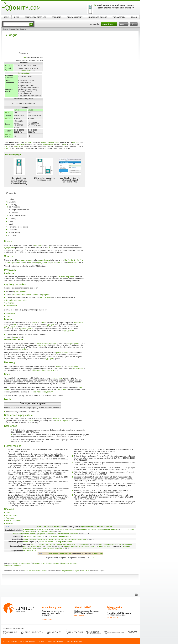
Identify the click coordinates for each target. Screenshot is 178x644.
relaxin (84, 539)
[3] (52, 391)
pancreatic (38, 245)
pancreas (76, 142)
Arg (37, 263)
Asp (12, 263)
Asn (73, 263)
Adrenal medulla (29, 534)
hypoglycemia (48, 144)
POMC (32, 531)
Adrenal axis (18, 534)
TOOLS (134, 17)
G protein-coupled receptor (46, 343)
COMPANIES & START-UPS (35, 17)
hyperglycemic (10, 248)
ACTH (38, 531)
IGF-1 (62, 548)
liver (65, 144)
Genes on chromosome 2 (23, 563)
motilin (40, 546)
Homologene (26, 70)
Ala (44, 263)
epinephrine (46, 295)
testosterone (33, 539)
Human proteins (39, 563)
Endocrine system (45, 526)
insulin (7, 148)
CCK (25, 546)
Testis (25, 539)
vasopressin (92, 529)
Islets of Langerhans (63, 421)
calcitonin (55, 536)
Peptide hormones (88, 526)
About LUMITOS (83, 607)
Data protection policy (75, 641)
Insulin (8, 317)
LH (125, 529)
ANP (101, 544)
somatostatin (59, 529)
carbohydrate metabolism (49, 142)
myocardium (61, 389)
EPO (69, 544)
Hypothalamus (29, 529)
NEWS (17, 17)
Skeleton (126, 546)
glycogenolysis (10, 327)
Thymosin (107, 546)
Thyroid (26, 536)
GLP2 (92, 558)
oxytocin (100, 529)
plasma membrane (74, 343)
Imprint (41, 641)
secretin (34, 546)
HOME (6, 17)
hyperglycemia (77, 368)
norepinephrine (32, 295)
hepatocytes (78, 323)
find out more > (48, 620)
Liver (35, 548)
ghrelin (120, 544)
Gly (75, 260)
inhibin (45, 539)
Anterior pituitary (111, 529)
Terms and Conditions (55, 641)
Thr (78, 260)
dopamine (68, 529)
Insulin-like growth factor (50, 548)
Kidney (59, 544)
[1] (49, 247)
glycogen (8, 146)
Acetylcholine (10, 303)
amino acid (21, 260)
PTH (71, 536)
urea (15, 337)
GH (133, 529)
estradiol (57, 539)
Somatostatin (10, 314)
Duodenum (127, 544)
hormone (28, 142)
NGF (25, 551)
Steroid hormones (105, 526)
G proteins (42, 345)
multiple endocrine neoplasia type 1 (44, 370)
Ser (69, 260)
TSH (128, 529)
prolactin (26, 531)
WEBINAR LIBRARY (75, 17)
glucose (21, 144)
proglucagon (97, 553)
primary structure (44, 260)
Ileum (49, 546)
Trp (63, 263)
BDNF (29, 551)
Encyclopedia (13, 29)
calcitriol (74, 544)
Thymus (99, 546)
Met (70, 263)
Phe (81, 260)
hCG (32, 544)
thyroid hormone (36, 536)
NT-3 (34, 551)
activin (78, 539)
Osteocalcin (27, 548)
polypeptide (30, 260)
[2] (25, 250)
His (66, 260)
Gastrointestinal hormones (59, 553)
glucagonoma (73, 366)
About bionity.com (52, 607)
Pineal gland (60, 542)
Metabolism (18, 565)
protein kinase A (62, 353)
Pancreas (56, 419)
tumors (58, 366)
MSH (43, 531)
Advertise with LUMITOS (114, 608)
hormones (59, 526)
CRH (41, 529)
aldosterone (74, 534)
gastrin (114, 544)
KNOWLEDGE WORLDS (98, 17)
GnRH (46, 529)
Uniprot (7, 118)
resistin (92, 546)
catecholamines (19, 295)
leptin (78, 546)
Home (5, 29)
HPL (36, 544)
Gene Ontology (24, 73)
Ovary (51, 539)
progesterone (66, 539)
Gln (72, 260)
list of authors (85, 571)
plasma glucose (20, 292)
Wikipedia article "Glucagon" (71, 571)
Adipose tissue (70, 546)
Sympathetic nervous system (16, 300)
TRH (37, 529)
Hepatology (8, 565)
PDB (24, 57)
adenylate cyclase (21, 349)
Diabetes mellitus (12, 515)
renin (65, 544)
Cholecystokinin (11, 306)
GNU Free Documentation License (35, 571)
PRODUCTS (56, 17)
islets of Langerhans (66, 277)
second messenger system (41, 392)
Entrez (7, 113)
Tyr (15, 263)
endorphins (49, 531)
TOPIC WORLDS (119, 17)
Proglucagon (10, 518)
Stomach (107, 544)
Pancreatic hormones (69, 563)
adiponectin (85, 546)
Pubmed (8, 135)
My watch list (95, 24)
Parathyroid (64, 536)
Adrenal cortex (63, 534)
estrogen (42, 544)
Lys (21, 263)
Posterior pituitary (80, 529)
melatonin (69, 542)
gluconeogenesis (26, 329)
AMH (40, 539)
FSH (121, 529)
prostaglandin (83, 544)
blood (44, 323)
